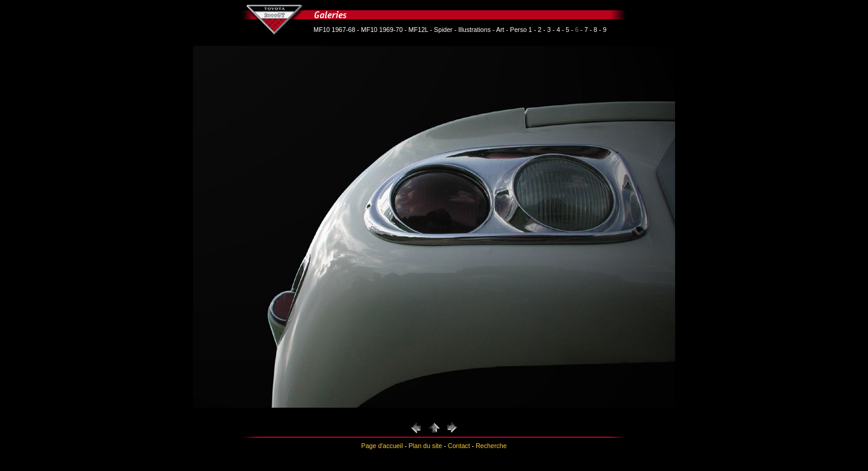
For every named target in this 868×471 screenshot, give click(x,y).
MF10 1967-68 (334, 30)
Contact (459, 446)
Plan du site (426, 446)
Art (500, 30)
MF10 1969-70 (382, 30)
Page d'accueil (382, 446)
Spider (443, 30)
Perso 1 (521, 30)
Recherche (491, 446)
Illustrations (474, 30)
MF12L (419, 30)
